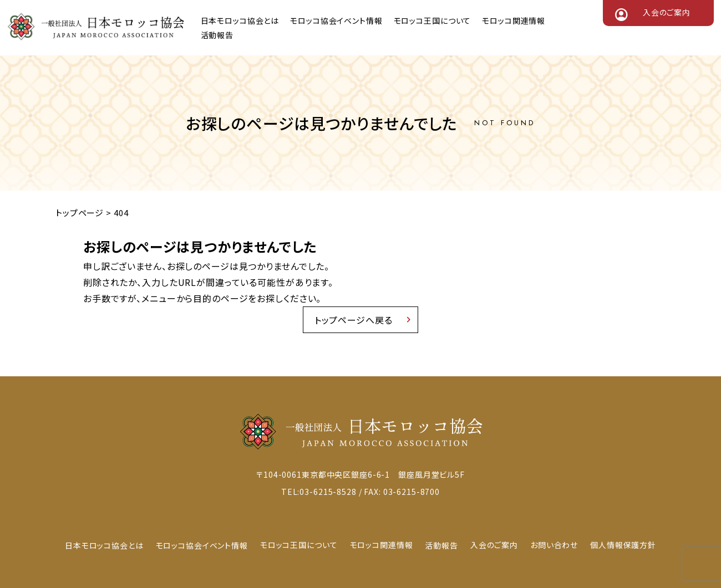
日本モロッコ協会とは (240, 21)
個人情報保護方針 (623, 545)
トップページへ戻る (354, 320)
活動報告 (217, 35)
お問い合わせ (554, 545)
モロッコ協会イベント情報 (336, 21)
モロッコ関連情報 (514, 21)
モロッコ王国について (433, 21)
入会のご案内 (667, 12)
